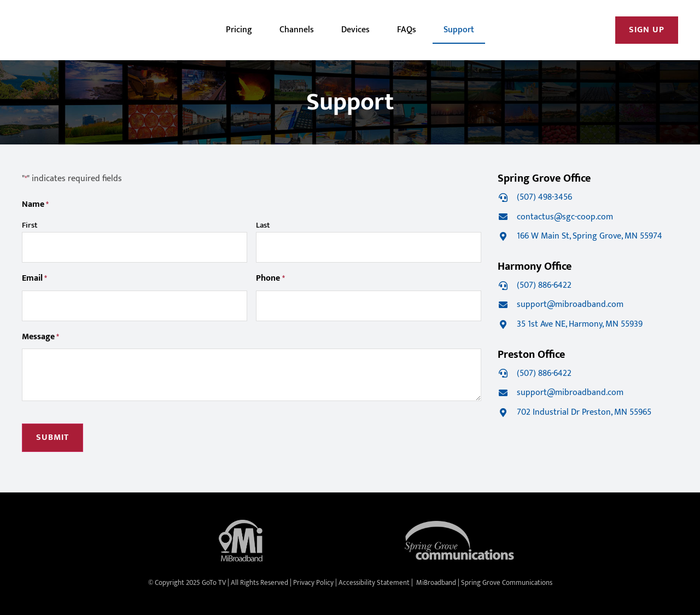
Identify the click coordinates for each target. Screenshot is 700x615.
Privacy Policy (313, 583)
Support (459, 30)
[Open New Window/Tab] (647, 30)
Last (263, 225)
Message (40, 337)
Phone (270, 279)
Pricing (239, 30)
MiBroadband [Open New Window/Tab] (436, 583)
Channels (297, 30)
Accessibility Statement (374, 583)
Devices (355, 30)
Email (34, 279)
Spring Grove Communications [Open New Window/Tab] (507, 583)
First (30, 225)
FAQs (407, 30)
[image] (68, 30)
